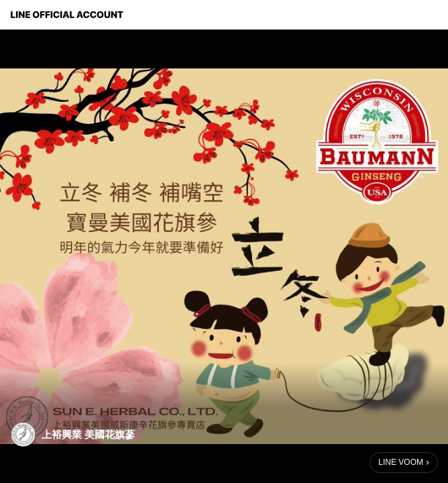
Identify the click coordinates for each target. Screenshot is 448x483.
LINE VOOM (401, 462)
